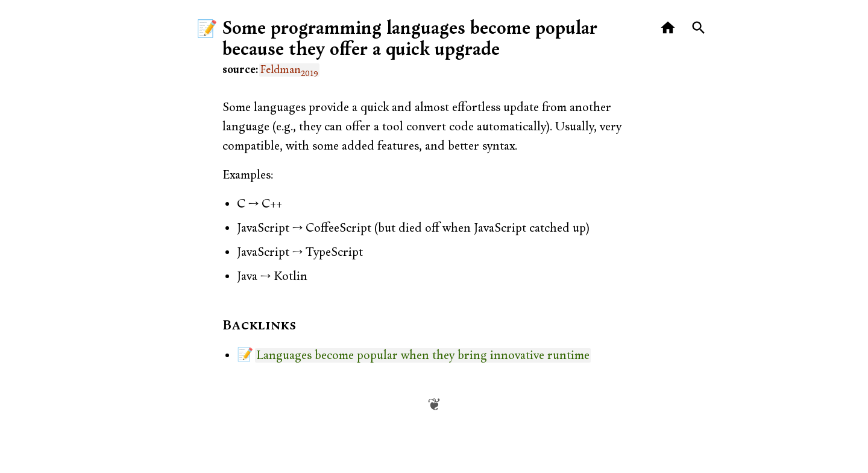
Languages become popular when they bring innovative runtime (423, 355)
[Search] (699, 28)
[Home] (668, 28)
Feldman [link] (289, 70)
